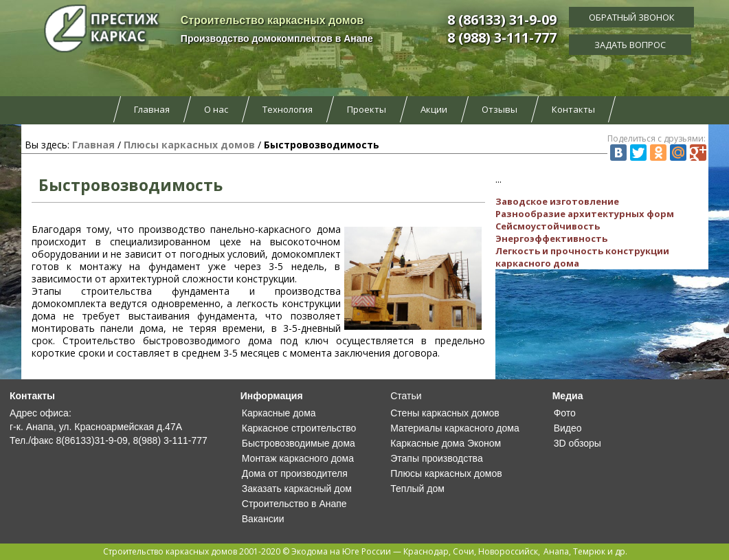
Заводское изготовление (557, 201)
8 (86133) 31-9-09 (502, 20)
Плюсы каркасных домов (189, 145)
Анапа (556, 551)
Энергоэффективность (551, 238)
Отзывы (500, 109)
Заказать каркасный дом (297, 489)
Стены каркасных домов (445, 413)
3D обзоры (577, 443)
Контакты (573, 109)
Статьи (406, 396)
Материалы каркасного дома (455, 428)
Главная (152, 109)
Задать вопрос (631, 45)
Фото (565, 413)
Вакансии (263, 519)
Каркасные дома (279, 413)
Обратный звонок (632, 17)
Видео (568, 428)
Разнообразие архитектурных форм (585, 214)
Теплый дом (417, 489)
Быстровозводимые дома (299, 443)
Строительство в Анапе (294, 504)
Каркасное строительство (299, 428)
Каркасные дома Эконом (446, 443)
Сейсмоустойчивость (548, 226)
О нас (216, 109)
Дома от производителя (295, 473)
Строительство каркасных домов (170, 551)
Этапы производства (436, 458)
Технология (288, 109)
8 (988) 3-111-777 (502, 37)
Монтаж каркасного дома (298, 458)
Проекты (367, 109)
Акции (434, 109)
